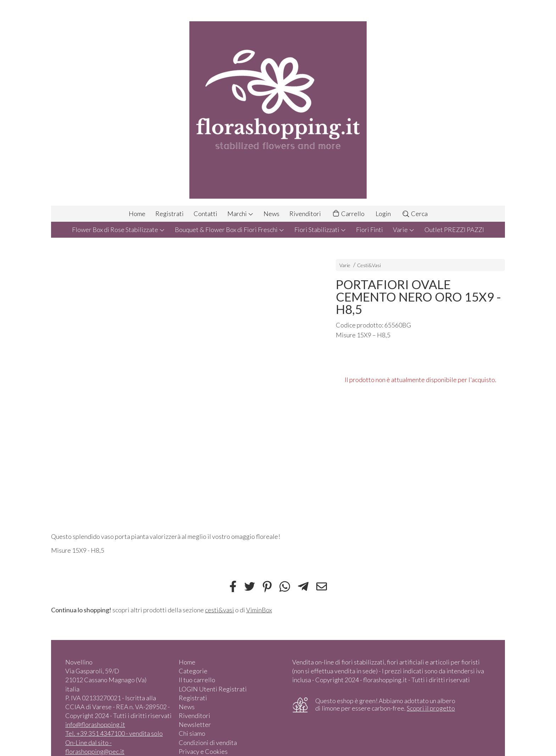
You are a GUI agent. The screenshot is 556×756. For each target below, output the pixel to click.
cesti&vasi (219, 610)
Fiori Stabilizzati (320, 230)
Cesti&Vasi (369, 265)
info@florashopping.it (95, 724)
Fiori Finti (369, 230)
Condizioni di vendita (208, 743)
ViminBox (259, 610)
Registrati (169, 214)
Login (383, 214)
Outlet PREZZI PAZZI (454, 230)
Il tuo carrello (197, 680)
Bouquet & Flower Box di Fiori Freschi (230, 230)
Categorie (193, 671)
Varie (404, 230)
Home (137, 214)
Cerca (415, 214)
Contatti (205, 214)
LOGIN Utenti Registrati (213, 689)
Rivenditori (305, 214)
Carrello (348, 214)
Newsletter (195, 724)
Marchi (240, 214)
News (271, 214)
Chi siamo (192, 733)
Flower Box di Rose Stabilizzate (118, 230)
